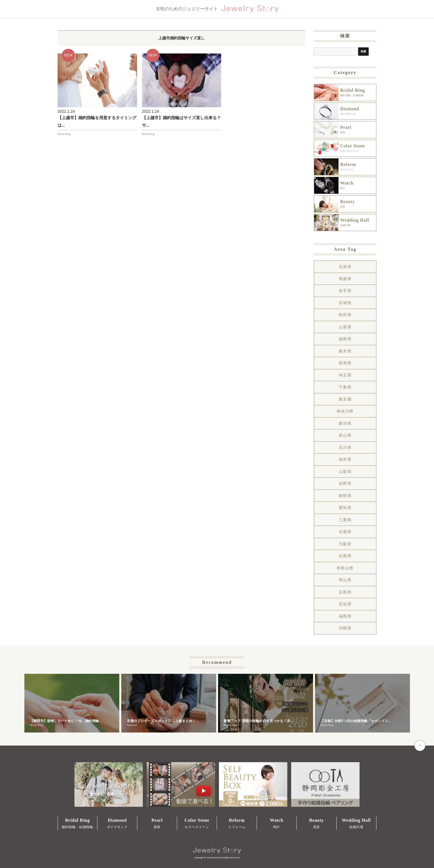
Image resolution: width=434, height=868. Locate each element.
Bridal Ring (64, 134)
